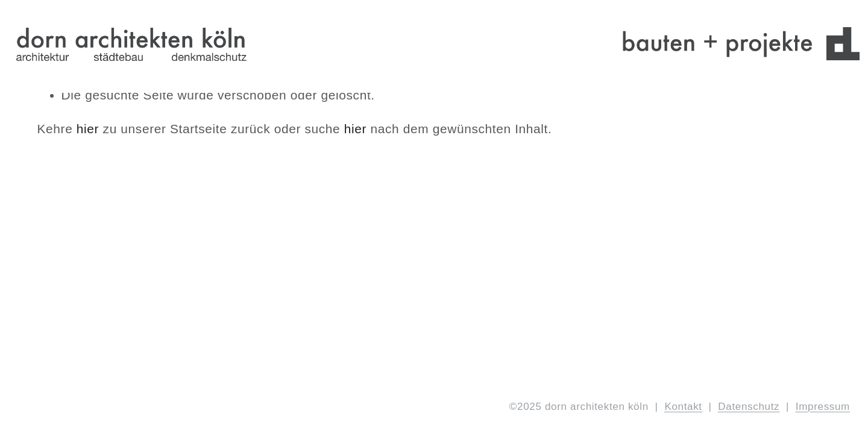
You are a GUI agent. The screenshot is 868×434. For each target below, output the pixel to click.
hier (88, 129)
